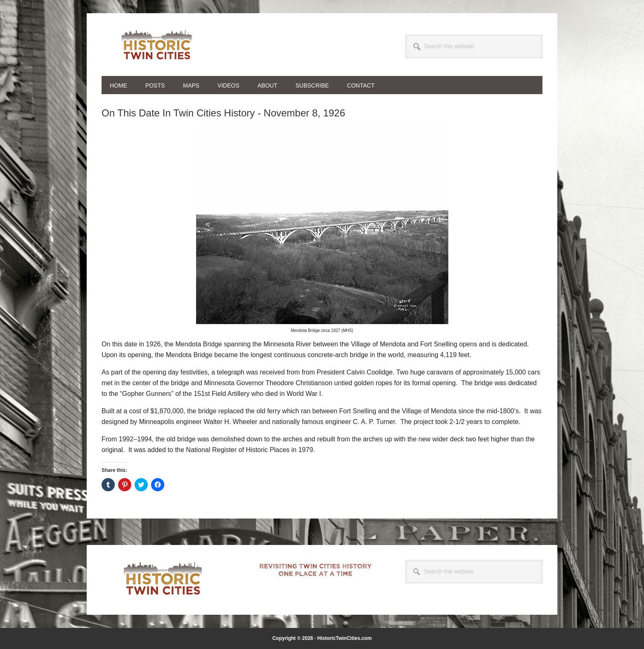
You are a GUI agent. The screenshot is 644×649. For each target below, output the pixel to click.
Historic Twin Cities (157, 45)
